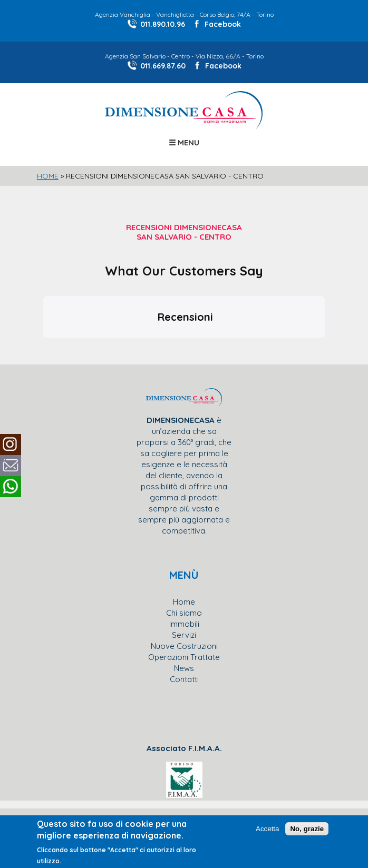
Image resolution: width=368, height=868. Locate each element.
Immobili (184, 624)
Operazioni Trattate (184, 657)
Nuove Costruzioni (184, 646)
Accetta (267, 829)
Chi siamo (184, 613)
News (184, 668)
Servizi (184, 635)
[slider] (184, 176)
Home (48, 176)
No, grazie (307, 829)
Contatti (184, 679)
